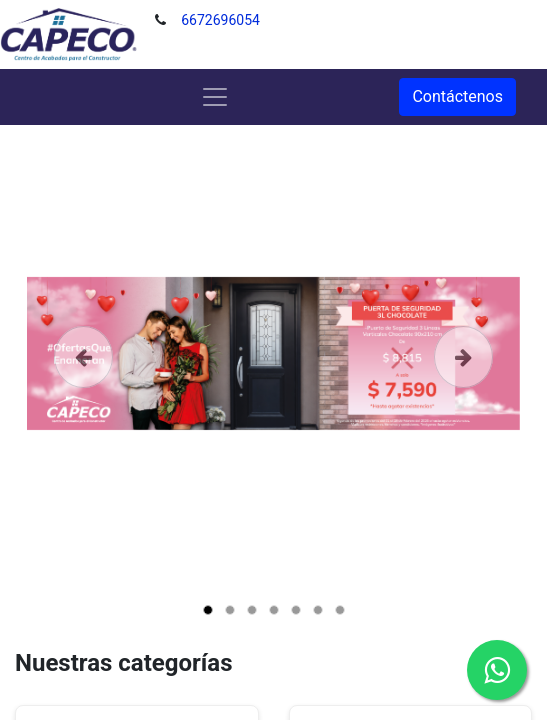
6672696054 (220, 20)
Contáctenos (457, 96)
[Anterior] (84, 385)
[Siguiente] (463, 385)
